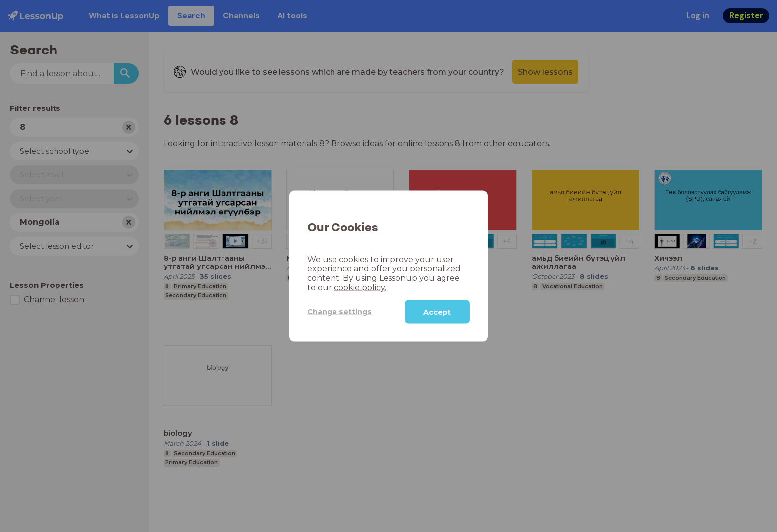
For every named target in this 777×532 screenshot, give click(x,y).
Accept (437, 312)
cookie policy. (360, 287)
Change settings (339, 312)
